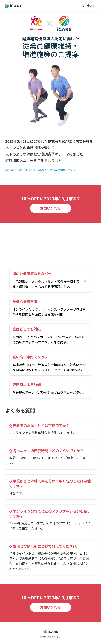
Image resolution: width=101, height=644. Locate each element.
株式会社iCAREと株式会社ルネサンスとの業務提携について (41, 170)
